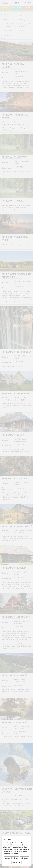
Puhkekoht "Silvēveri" (15, 157)
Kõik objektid (7, 15)
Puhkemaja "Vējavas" (14, 675)
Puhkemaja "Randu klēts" (17, 526)
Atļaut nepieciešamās (11, 858)
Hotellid (7, 20)
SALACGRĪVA (16, 7)
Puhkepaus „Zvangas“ (14, 722)
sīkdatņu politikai (13, 853)
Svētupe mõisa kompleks (16, 833)
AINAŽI (5, 7)
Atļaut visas (25, 858)
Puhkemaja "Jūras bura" (16, 393)
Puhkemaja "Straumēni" (16, 617)
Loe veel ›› (28, 88)
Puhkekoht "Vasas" (13, 201)
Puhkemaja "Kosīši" (13, 435)
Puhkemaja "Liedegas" (15, 479)
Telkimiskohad (9, 35)
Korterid (22, 15)
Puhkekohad (24, 31)
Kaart (4, 38)
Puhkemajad (24, 20)
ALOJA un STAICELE (17, 10)
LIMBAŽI (27, 7)
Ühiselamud (8, 31)
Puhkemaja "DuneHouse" (16, 352)
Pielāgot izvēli (16, 862)
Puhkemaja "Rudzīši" (14, 568)
